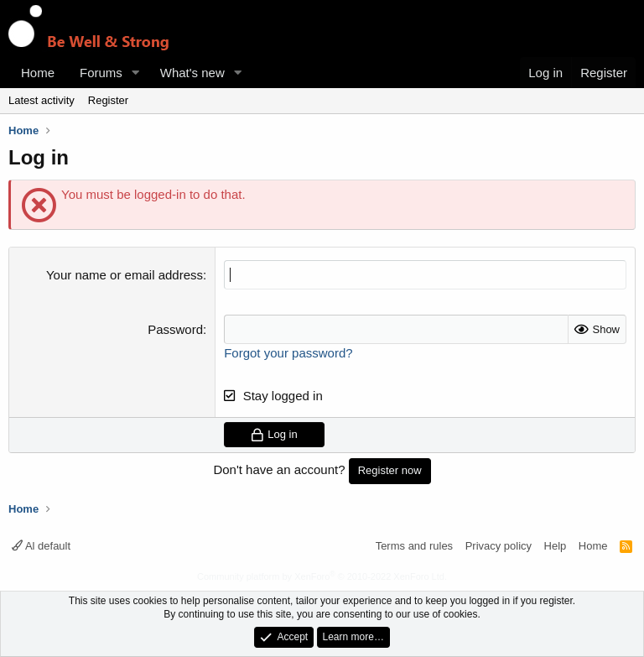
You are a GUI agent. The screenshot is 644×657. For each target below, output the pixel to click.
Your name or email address (125, 275)
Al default (41, 546)
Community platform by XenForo (322, 576)
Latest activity (42, 100)
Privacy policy (499, 546)
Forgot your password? (288, 353)
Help (556, 546)
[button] (136, 73)
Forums (101, 73)
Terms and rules (414, 546)
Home (38, 73)
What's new (192, 73)
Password (175, 329)
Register (108, 100)
